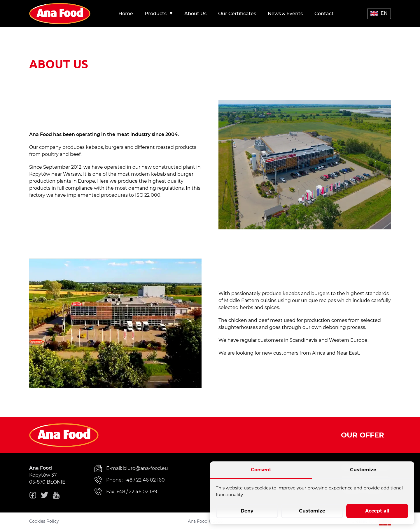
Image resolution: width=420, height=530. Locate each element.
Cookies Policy (44, 521)
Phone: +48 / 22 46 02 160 (130, 480)
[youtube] (56, 496)
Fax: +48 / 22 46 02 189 (126, 492)
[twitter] (44, 496)
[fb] (33, 496)
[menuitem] (126, 14)
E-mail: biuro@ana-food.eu (131, 468)
